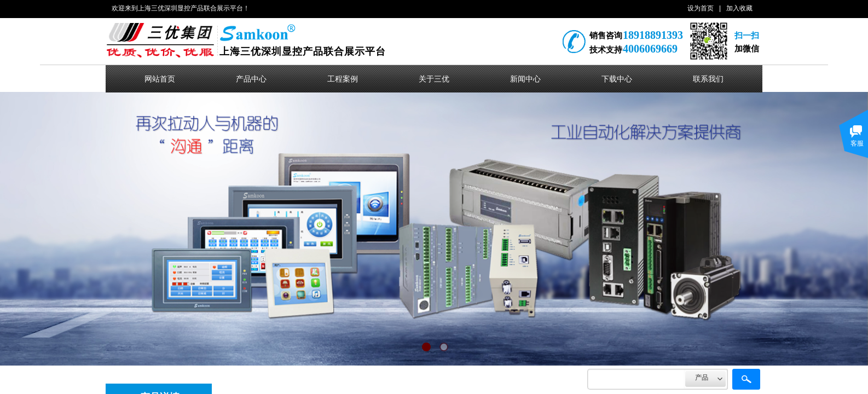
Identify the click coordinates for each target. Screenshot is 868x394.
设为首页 (701, 8)
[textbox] (636, 379)
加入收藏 (739, 8)
